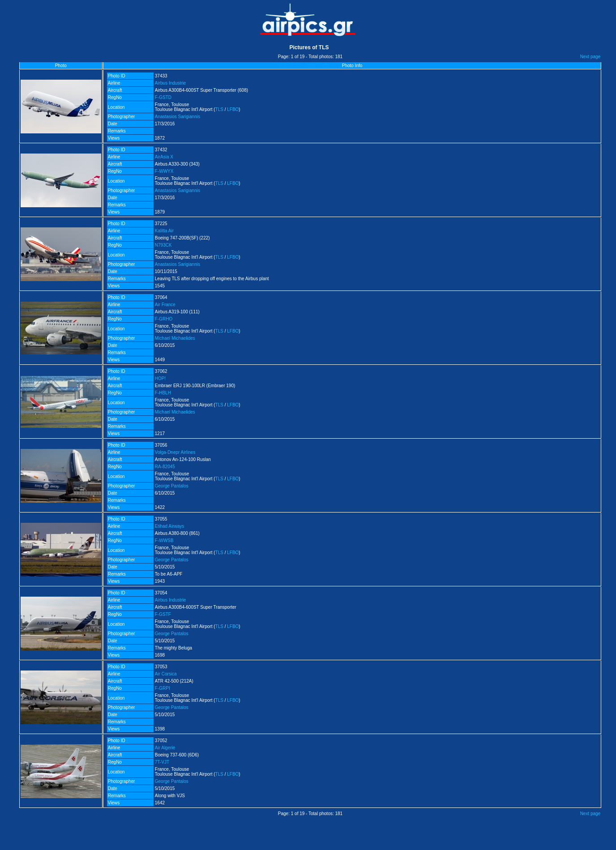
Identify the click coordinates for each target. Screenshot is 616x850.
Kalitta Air (164, 231)
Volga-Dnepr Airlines (175, 452)
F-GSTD (163, 97)
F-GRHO (164, 319)
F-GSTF (163, 614)
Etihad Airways (170, 526)
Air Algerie (165, 748)
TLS (219, 109)
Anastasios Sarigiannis (178, 117)
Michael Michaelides (175, 338)
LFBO (233, 109)
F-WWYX (164, 171)
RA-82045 (165, 467)
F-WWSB (164, 540)
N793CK (163, 245)
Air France (165, 305)
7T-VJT (162, 762)
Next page (590, 57)
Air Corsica (166, 674)
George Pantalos (172, 486)
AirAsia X (164, 157)
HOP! (160, 378)
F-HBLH (163, 393)
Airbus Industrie (170, 83)
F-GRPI (163, 688)
